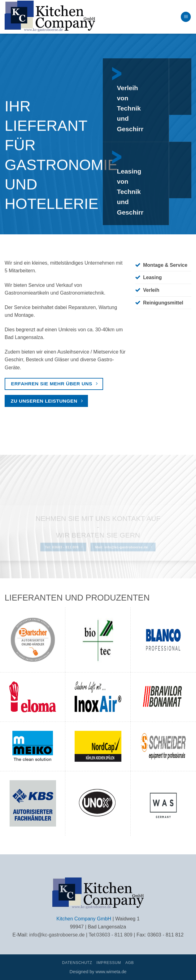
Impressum (109, 963)
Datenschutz (77, 963)
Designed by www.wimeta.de (98, 972)
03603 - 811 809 (114, 935)
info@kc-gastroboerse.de (57, 935)
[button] (186, 17)
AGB (130, 963)
